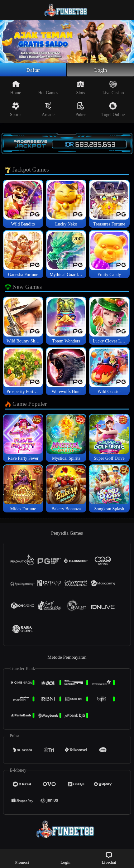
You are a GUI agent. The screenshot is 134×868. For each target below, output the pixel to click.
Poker (81, 110)
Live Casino (113, 89)
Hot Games (48, 89)
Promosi (22, 858)
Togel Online (113, 110)
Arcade (48, 110)
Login (101, 70)
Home (16, 89)
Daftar (33, 70)
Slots (81, 89)
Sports (16, 110)
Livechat (109, 858)
